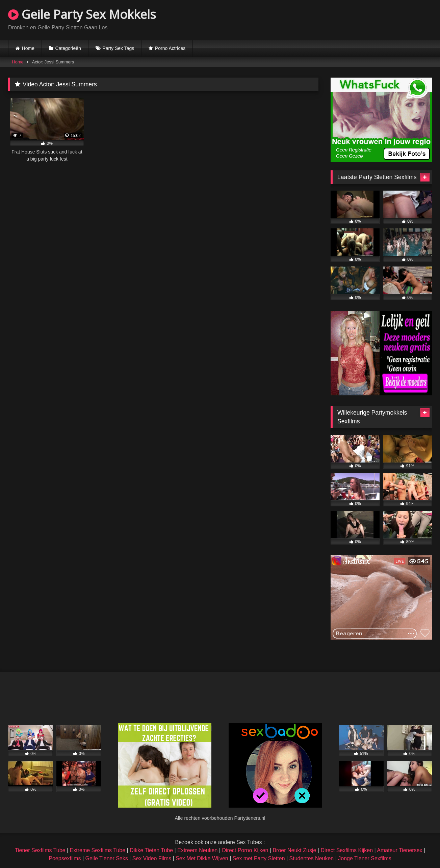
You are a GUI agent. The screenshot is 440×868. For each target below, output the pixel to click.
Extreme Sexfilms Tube (98, 850)
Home (28, 48)
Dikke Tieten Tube (151, 850)
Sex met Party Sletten (259, 858)
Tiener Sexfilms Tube (40, 850)
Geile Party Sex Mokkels (82, 14)
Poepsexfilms (65, 858)
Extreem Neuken (197, 850)
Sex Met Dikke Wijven (202, 858)
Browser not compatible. (353, 19)
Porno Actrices (170, 48)
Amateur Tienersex (399, 850)
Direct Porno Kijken (245, 850)
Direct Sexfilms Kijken (347, 850)
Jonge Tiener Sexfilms (365, 858)
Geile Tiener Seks (106, 858)
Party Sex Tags (118, 48)
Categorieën (68, 48)
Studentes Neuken (312, 858)
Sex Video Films (152, 858)
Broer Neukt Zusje (294, 850)
